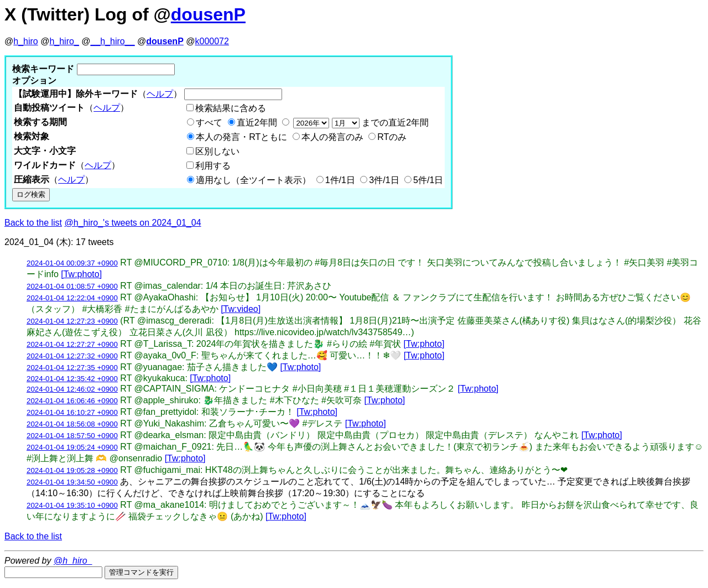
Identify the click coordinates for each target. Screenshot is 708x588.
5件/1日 (428, 180)
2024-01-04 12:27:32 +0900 (72, 356)
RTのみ (392, 137)
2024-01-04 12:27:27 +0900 (72, 344)
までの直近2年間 (360, 123)
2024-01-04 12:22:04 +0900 (72, 298)
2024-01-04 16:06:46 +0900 (72, 401)
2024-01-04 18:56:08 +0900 (72, 424)
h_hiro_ (64, 41)
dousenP (208, 14)
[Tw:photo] (81, 274)
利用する (213, 166)
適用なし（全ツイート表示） (253, 180)
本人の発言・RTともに (241, 137)
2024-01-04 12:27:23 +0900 (72, 321)
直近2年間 (257, 123)
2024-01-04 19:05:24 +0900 (72, 447)
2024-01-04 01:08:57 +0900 (72, 286)
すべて (209, 123)
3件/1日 (384, 180)
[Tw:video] (241, 309)
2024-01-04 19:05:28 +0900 (72, 470)
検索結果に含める (231, 108)
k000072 (212, 41)
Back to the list (33, 223)
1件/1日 (340, 180)
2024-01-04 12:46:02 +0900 (72, 389)
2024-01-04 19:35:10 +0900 (72, 505)
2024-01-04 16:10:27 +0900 (72, 412)
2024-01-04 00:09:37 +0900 (72, 263)
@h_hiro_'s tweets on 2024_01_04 (133, 223)
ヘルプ (160, 94)
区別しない (217, 151)
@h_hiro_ (73, 561)
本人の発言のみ (332, 137)
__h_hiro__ (112, 41)
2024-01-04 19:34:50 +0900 (72, 482)
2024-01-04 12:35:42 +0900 (72, 379)
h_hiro (25, 41)
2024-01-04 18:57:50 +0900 (72, 436)
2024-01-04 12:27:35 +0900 (72, 368)
